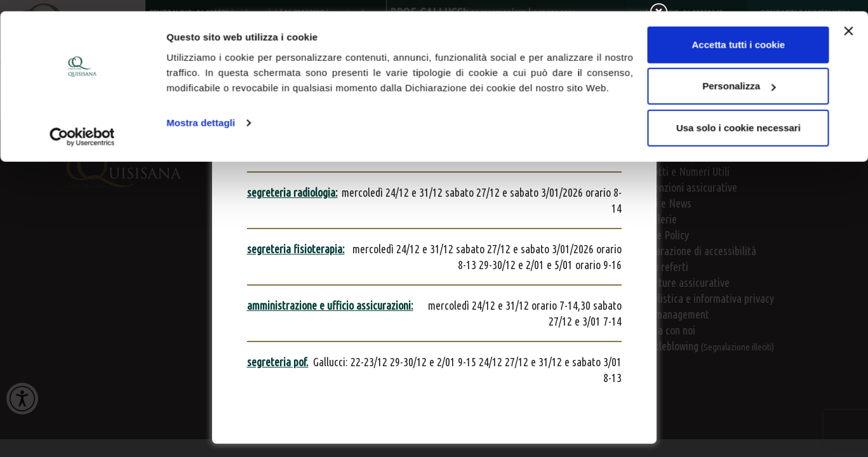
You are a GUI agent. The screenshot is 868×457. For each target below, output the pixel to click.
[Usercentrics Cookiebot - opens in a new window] (82, 126)
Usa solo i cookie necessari (738, 116)
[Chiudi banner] (848, 20)
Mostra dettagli (201, 111)
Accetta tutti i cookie (739, 33)
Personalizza (739, 75)
